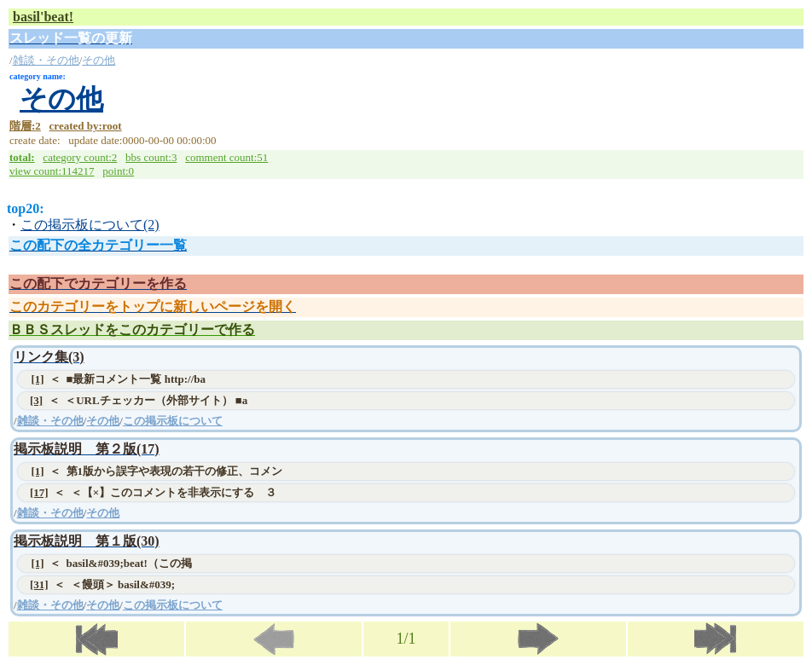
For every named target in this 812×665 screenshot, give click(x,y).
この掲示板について (173, 421)
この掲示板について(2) (90, 225)
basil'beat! (43, 17)
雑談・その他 (46, 60)
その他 (99, 60)
